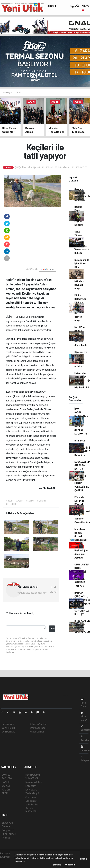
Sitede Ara (7, 823)
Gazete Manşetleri (31, 810)
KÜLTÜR (6, 790)
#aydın (9, 501)
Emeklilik (31, 321)
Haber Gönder (37, 732)
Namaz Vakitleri (34, 782)
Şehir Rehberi (32, 805)
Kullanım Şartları (38, 724)
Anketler (6, 826)
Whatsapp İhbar (38, 728)
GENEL (19, 92)
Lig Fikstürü (31, 790)
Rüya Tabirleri (9, 834)
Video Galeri (84, 716)
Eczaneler (31, 786)
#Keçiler (30, 501)
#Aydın (19, 501)
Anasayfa (8, 92)
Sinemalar (31, 797)
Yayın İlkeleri (8, 728)
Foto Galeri (84, 703)
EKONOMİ (7, 778)
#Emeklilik (11, 504)
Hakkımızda (8, 724)
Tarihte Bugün (33, 793)
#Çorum (41, 501)
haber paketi (7, 860)
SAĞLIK (6, 782)
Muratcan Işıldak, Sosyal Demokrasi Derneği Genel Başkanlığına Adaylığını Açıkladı (81, 543)
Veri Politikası (9, 732)
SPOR (5, 793)
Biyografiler (8, 830)
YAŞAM (6, 786)
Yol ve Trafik (32, 778)
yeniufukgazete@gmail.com (32, 593)
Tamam (70, 865)
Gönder (53, 628)
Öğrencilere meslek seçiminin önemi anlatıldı (81, 359)
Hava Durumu (33, 775)
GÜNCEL (52, 6)
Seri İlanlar (31, 801)
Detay (57, 865)
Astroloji (6, 838)
